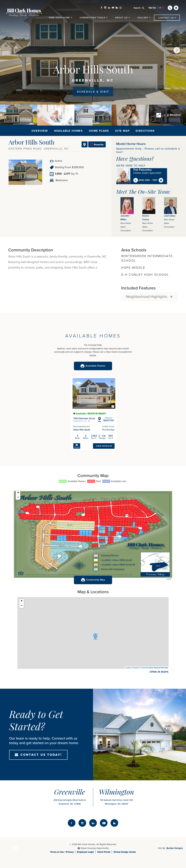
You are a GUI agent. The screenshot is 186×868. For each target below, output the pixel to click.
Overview (40, 131)
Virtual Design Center (125, 852)
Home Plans (99, 131)
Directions (145, 131)
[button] (141, 8)
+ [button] (18, 493)
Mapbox (136, 668)
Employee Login (85, 852)
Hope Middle (133, 268)
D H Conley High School (145, 275)
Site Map (122, 131)
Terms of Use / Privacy (62, 852)
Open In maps (159, 672)
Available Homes (68, 131)
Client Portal (104, 852)
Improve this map (161, 668)
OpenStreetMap (148, 668)
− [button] (18, 497)
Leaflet (169, 579)
